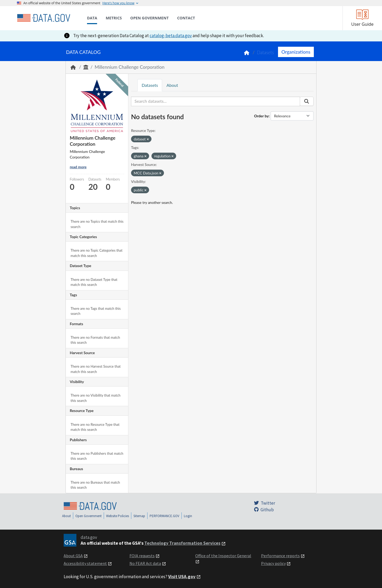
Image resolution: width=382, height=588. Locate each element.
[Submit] (307, 101)
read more (78, 167)
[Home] (44, 18)
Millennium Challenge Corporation (130, 67)
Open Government (88, 516)
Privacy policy (273, 563)
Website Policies (118, 516)
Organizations (296, 52)
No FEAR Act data (145, 563)
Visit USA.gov (182, 577)
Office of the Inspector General (223, 556)
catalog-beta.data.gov (171, 36)
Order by (261, 116)
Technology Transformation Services (182, 543)
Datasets (265, 52)
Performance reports (280, 556)
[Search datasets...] (216, 101)
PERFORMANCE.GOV (164, 516)
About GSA (73, 556)
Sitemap (139, 516)
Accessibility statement (85, 563)
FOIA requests (142, 556)
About (172, 85)
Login (188, 516)
